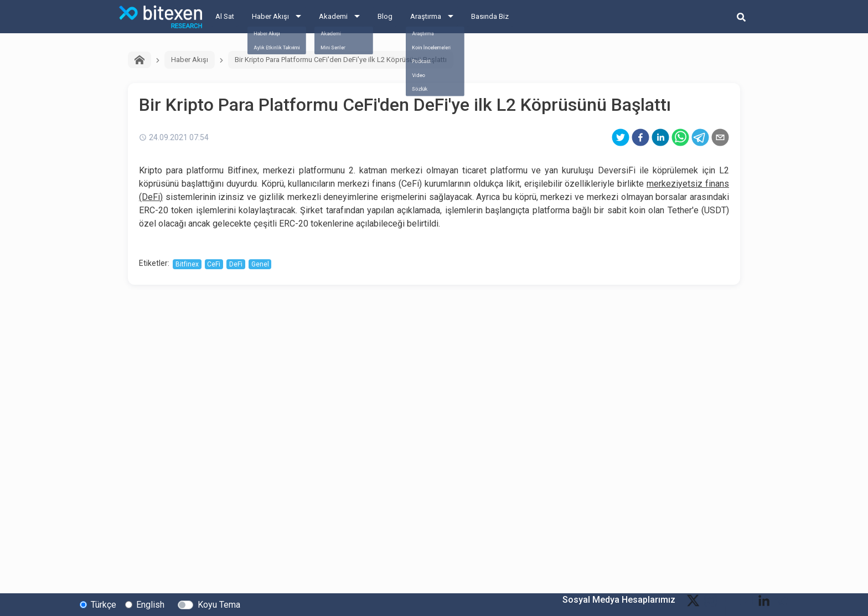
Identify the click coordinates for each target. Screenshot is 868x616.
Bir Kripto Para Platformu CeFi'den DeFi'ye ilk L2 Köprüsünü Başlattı (341, 60)
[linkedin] (660, 137)
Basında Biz (490, 16)
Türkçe (104, 604)
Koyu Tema (219, 604)
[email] (720, 137)
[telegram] (700, 137)
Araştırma (426, 16)
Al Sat (225, 16)
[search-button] (741, 17)
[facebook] (640, 137)
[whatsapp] (680, 137)
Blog (385, 16)
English (150, 604)
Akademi (333, 16)
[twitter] (621, 137)
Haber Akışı (270, 16)
